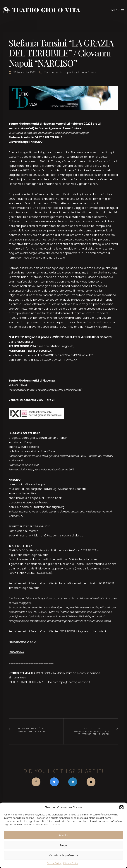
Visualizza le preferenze (64, 855)
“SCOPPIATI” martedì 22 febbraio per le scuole (31, 730)
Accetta (63, 835)
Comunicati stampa (57, 72)
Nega (63, 845)
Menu (118, 10)
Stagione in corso (84, 72)
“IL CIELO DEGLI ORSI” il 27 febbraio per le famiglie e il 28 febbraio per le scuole (92, 731)
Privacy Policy (71, 863)
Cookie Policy (54, 863)
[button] (121, 807)
